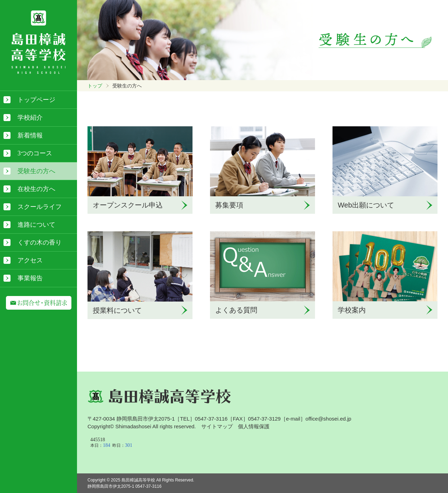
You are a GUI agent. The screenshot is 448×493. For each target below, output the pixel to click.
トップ (95, 86)
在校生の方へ (36, 189)
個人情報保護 (254, 426)
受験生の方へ (36, 171)
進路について (36, 225)
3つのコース (35, 153)
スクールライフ (40, 207)
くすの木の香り (40, 242)
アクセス (30, 260)
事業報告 (30, 278)
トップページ (36, 100)
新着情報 (30, 135)
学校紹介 (30, 118)
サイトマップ (217, 426)
